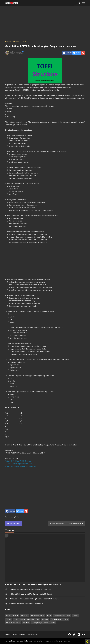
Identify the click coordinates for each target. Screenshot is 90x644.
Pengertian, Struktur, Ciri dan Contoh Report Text (26, 604)
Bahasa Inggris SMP (38, 616)
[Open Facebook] (70, 635)
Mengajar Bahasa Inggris (62, 616)
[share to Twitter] (77, 53)
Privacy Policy (33, 635)
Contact (14, 635)
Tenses (75, 616)
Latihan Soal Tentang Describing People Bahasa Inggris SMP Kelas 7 (34, 599)
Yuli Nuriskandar (17, 52)
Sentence (45, 619)
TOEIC (53, 623)
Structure (11, 517)
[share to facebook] (67, 53)
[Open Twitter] (74, 635)
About (7, 635)
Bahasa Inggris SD (12, 616)
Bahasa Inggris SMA (27, 619)
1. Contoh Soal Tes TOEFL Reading (18, 461)
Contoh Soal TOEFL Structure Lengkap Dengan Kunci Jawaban (33, 585)
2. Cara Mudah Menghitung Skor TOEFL (19, 464)
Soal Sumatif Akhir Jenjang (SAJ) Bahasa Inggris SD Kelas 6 (30, 594)
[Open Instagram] (79, 635)
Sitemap (22, 635)
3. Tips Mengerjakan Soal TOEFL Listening (21, 466)
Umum (49, 616)
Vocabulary (25, 616)
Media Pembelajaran (13, 623)
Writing (9, 619)
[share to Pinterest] (83, 53)
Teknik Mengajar (56, 619)
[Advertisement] (45, 24)
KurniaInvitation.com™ (64, 641)
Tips (38, 619)
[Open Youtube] (83, 635)
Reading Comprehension (40, 623)
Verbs (66, 619)
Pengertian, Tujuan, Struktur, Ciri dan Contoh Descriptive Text (30, 589)
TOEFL (17, 517)
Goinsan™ (47, 641)
